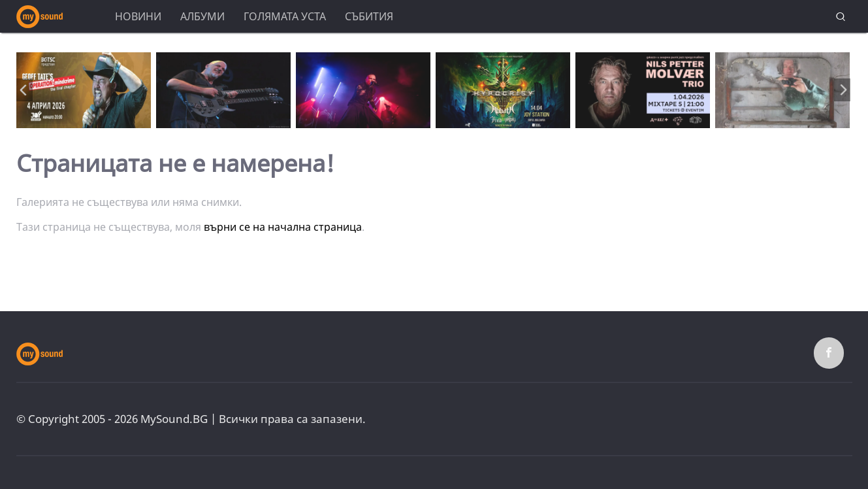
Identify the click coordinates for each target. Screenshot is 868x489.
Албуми (202, 16)
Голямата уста (285, 16)
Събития (369, 16)
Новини (138, 16)
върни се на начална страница (283, 227)
